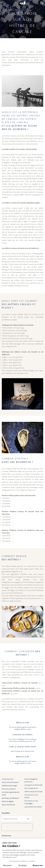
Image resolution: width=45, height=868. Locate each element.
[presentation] (17, 827)
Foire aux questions (9, 789)
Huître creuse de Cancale (33, 791)
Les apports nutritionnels (33, 785)
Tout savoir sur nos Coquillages (31, 802)
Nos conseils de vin (31, 788)
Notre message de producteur (31, 780)
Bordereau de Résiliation (10, 798)
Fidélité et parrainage (9, 785)
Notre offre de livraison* (10, 782)
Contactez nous (7, 779)
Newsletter (6, 813)
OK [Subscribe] (28, 819)
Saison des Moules (8, 805)
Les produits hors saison (33, 807)
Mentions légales (8, 801)
